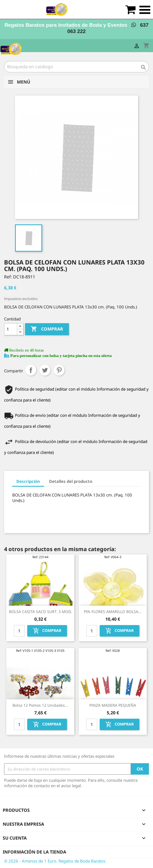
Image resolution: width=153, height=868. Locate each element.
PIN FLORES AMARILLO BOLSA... (113, 612)
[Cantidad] (11, 329)
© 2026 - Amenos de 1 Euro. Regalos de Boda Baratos (55, 861)
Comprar (47, 329)
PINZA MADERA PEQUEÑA (113, 705)
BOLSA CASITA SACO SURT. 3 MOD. (40, 612)
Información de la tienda (34, 852)
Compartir (31, 370)
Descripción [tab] (28, 481)
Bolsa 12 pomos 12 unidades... (40, 705)
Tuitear (45, 370)
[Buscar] (76, 67)
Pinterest (59, 370)
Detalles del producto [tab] (71, 481)
